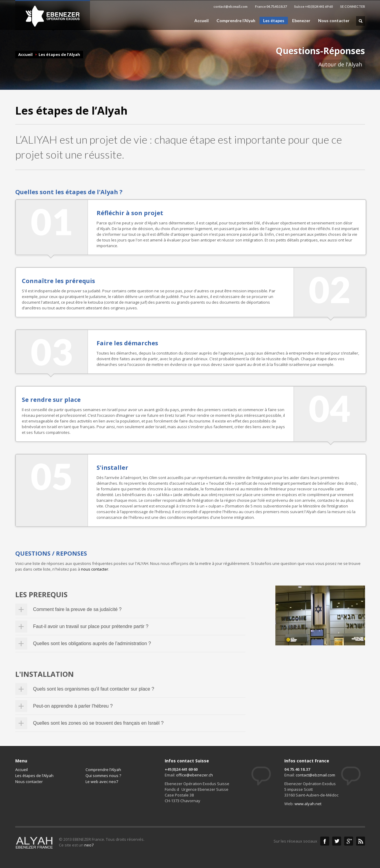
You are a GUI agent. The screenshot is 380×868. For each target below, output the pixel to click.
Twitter (337, 841)
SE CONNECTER (353, 6)
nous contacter (95, 569)
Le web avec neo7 (102, 782)
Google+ (349, 841)
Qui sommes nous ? (103, 776)
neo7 (89, 845)
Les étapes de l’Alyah (34, 776)
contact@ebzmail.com (231, 6)
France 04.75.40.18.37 (271, 6)
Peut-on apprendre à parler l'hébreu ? (73, 706)
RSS (361, 841)
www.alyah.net (308, 804)
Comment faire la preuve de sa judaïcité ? (77, 609)
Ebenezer (301, 21)
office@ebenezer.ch (194, 775)
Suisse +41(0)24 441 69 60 (313, 6)
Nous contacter (334, 21)
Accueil (202, 21)
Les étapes (274, 20)
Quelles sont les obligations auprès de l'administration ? (92, 643)
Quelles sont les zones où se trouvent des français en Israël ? (99, 723)
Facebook (325, 841)
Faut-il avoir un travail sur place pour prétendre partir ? (91, 626)
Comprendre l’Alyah (236, 21)
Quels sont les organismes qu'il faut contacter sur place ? (94, 689)
